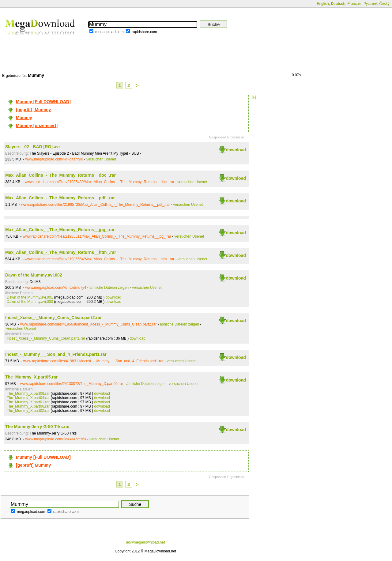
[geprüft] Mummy (33, 110)
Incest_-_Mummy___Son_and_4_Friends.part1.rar (56, 354)
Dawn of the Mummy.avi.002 (34, 275)
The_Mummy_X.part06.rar (28, 406)
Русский (370, 4)
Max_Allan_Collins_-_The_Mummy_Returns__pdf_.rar (60, 198)
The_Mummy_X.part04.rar (28, 398)
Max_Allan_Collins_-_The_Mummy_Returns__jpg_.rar (60, 230)
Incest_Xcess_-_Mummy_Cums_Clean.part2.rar (53, 318)
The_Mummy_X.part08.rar (28, 393)
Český (384, 4)
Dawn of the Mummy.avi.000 (30, 302)
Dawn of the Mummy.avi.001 (30, 297)
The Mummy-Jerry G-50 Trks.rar (38, 427)
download (236, 150)
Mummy (24, 118)
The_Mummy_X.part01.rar (28, 402)
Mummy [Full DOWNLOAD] (43, 102)
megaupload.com (109, 32)
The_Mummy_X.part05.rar (31, 377)
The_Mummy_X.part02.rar (28, 411)
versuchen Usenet (101, 159)
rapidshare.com (144, 32)
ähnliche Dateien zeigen (109, 288)
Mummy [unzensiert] (37, 126)
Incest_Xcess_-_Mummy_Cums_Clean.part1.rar (46, 338)
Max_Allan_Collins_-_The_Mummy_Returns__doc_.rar (60, 175)
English (323, 4)
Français (354, 4)
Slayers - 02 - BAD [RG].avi (32, 147)
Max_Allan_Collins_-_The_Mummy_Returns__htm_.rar (61, 252)
